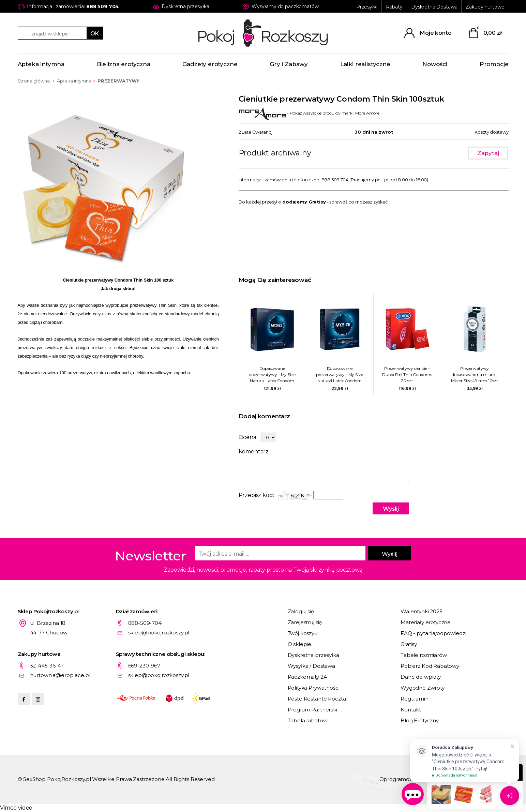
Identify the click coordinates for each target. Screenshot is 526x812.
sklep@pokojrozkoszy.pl (159, 633)
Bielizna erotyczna (124, 64)
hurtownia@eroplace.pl (60, 675)
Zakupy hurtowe (485, 7)
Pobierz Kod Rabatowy (430, 666)
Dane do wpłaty (421, 677)
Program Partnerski (312, 710)
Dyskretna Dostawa (434, 7)
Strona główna (34, 81)
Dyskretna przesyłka (313, 655)
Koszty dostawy (491, 132)
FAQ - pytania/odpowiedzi (433, 633)
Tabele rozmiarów (424, 655)
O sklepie (300, 644)
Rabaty (394, 7)
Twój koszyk (303, 633)
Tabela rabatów (308, 720)
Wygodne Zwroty (423, 688)
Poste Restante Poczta (317, 699)
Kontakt (411, 710)
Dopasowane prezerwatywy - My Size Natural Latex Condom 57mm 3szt (339, 375)
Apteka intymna (41, 64)
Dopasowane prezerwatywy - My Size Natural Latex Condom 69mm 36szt (272, 375)
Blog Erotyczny (420, 720)
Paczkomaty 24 (307, 677)
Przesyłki (367, 7)
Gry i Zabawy (289, 64)
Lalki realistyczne (365, 64)
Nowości (435, 64)
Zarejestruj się (305, 622)
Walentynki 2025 (422, 611)
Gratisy (409, 644)
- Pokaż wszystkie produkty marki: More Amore (309, 113)
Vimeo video (16, 808)
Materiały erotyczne (426, 622)
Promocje (494, 64)
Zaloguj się (301, 611)
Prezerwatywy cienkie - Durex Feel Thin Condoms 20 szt (407, 374)
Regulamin (415, 699)
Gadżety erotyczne (210, 64)
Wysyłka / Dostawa (311, 666)
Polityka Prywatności (314, 688)
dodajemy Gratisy (304, 202)
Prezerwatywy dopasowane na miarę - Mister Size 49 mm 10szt (475, 374)
